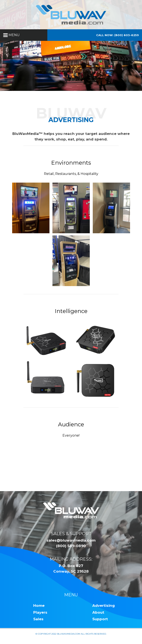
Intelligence (71, 311)
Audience (71, 424)
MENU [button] (11, 35)
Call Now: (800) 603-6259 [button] (117, 35)
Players (40, 612)
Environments (71, 163)
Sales (38, 619)
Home (39, 606)
